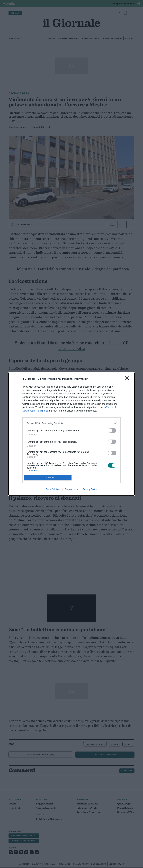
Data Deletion (53, 489)
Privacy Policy (90, 489)
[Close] (128, 379)
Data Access (71, 489)
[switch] (112, 430)
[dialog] (71, 434)
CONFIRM (48, 478)
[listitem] (71, 423)
